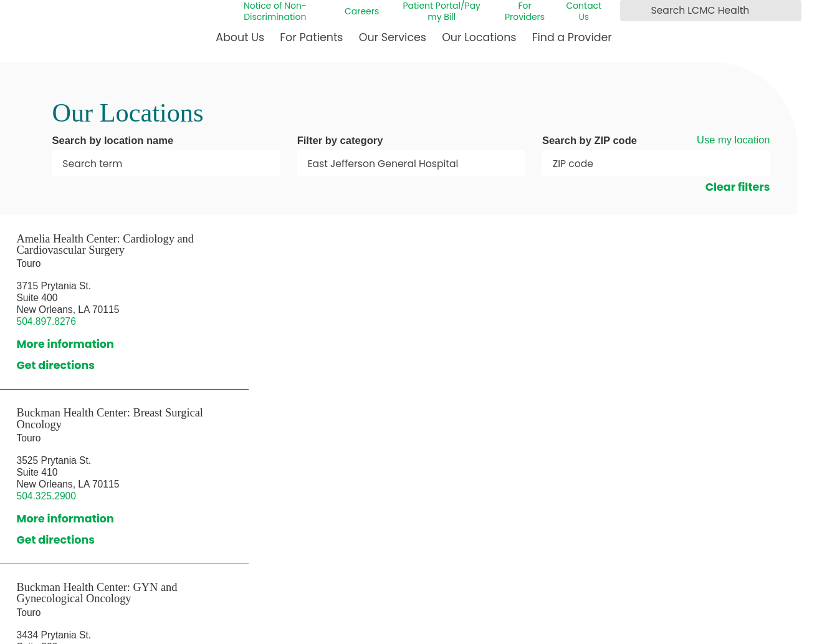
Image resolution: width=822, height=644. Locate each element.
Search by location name (112, 141)
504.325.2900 (46, 496)
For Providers (525, 11)
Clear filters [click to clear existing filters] (738, 187)
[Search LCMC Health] (632, 11)
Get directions (55, 365)
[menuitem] (240, 42)
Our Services (393, 37)
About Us (240, 37)
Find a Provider (572, 37)
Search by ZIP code (590, 141)
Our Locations (479, 37)
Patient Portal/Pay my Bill (442, 11)
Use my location (734, 140)
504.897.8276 (46, 321)
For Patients (311, 37)
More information (65, 344)
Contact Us (584, 11)
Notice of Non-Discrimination (275, 11)
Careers (362, 11)
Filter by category (340, 141)
